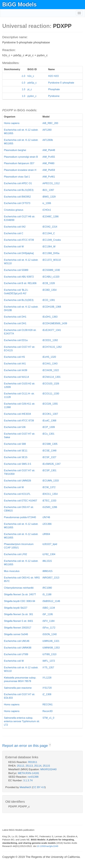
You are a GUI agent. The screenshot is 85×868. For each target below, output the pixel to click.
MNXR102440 (48, 769)
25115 (46, 766)
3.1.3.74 (28, 780)
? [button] (50, 745)
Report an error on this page (26, 746)
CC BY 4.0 (39, 787)
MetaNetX (25, 787)
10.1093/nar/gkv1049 (48, 846)
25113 (29, 766)
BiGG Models (19, 4)
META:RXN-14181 (29, 773)
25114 (38, 766)
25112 (21, 766)
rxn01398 (33, 777)
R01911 (33, 762)
